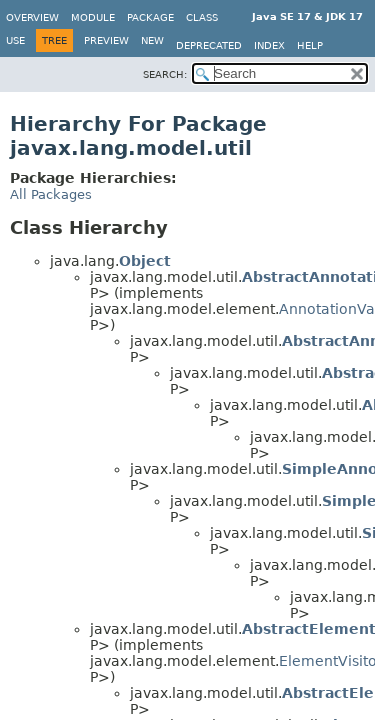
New (152, 40)
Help (310, 45)
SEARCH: (165, 74)
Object (145, 261)
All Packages (51, 194)
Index (269, 45)
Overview (32, 17)
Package (150, 17)
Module (93, 17)
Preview (106, 40)
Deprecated (209, 45)
